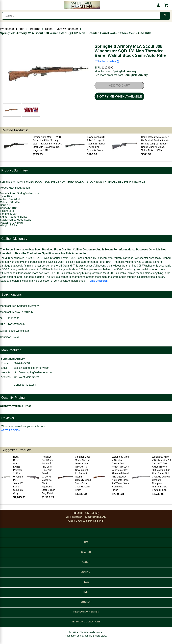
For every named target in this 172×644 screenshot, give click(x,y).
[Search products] (81, 16)
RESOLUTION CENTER (86, 612)
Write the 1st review (107, 61)
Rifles (49, 29)
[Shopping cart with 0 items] (166, 5)
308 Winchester (68, 29)
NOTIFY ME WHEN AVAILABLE (119, 96)
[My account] (158, 5)
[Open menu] (6, 5)
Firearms (34, 29)
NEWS (86, 582)
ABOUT (86, 562)
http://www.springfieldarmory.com (33, 372)
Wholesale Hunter (12, 29)
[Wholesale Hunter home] (82, 5)
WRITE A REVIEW (10, 430)
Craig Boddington (99, 281)
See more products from (121, 75)
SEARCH (86, 552)
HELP (86, 592)
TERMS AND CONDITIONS (86, 622)
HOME (86, 542)
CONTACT (86, 572)
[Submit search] (165, 16)
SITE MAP (86, 602)
